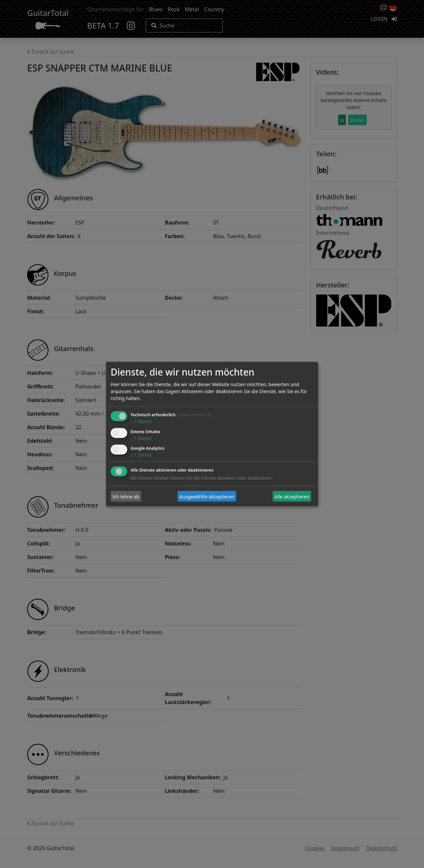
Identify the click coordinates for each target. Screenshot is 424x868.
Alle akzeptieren (292, 496)
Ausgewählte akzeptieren (207, 496)
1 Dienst (141, 421)
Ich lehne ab (126, 496)
